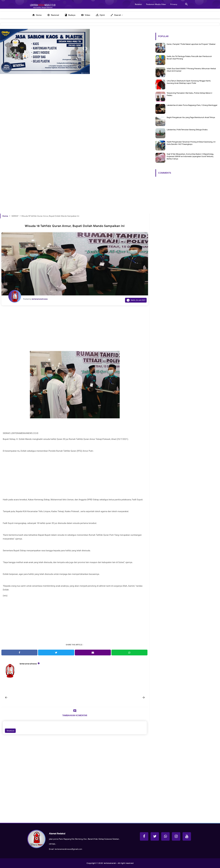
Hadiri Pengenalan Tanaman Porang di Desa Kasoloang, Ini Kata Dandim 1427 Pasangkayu (191, 143)
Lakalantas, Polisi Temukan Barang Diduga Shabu (187, 130)
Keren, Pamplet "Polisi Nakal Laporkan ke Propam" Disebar (191, 44)
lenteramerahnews (28, 664)
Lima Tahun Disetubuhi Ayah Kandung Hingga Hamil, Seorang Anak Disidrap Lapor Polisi (189, 82)
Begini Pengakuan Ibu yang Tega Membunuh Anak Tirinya (191, 117)
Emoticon (10, 731)
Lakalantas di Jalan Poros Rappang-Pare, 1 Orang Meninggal (192, 105)
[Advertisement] (75, 124)
